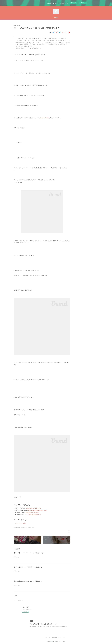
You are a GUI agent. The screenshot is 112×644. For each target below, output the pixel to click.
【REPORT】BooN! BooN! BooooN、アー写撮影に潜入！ (28, 581)
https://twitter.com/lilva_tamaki (34, 508)
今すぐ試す (73, 3)
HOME (56, 18)
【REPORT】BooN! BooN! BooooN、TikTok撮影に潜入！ (28, 567)
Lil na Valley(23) (22, 527)
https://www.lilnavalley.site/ (34, 514)
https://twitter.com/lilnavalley (32, 512)
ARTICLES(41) (16, 527)
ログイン (83, 3)
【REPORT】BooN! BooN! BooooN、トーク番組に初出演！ (29, 553)
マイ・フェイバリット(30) (30, 527)
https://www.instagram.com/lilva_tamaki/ (38, 510)
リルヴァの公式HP (44, 118)
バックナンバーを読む (21, 523)
